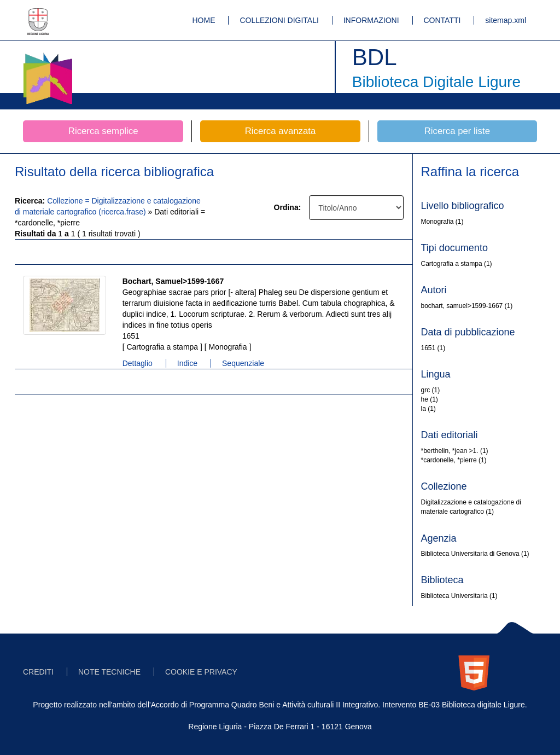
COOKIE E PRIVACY (201, 672)
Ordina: (288, 207)
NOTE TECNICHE (109, 672)
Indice (187, 363)
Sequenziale (243, 363)
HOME (204, 20)
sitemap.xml (506, 20)
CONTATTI (442, 20)
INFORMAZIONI (371, 20)
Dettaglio (138, 363)
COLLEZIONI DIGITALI (279, 20)
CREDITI (38, 672)
